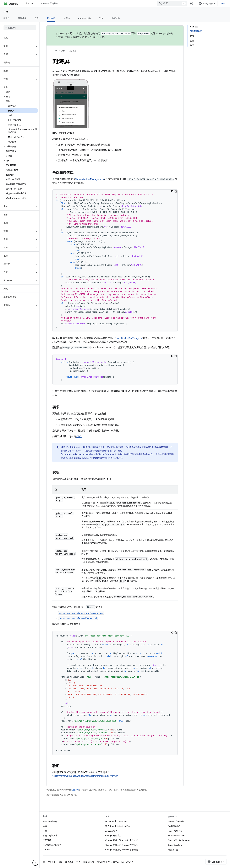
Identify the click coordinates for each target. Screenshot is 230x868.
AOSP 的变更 (97, 37)
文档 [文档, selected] (28, 4)
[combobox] (172, 4)
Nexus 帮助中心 (175, 831)
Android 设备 (85, 18)
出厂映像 (47, 840)
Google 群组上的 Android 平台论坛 (122, 840)
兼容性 (67, 18)
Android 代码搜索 (50, 4)
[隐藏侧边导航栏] (35, 863)
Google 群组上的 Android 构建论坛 (122, 845)
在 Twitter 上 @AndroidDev (118, 826)
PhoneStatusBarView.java (128, 338)
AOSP (55, 51)
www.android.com (176, 836)
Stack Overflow (175, 845)
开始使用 (22, 18)
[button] (17, 46)
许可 (78, 862)
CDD (79, 437)
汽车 (101, 18)
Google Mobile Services (179, 840)
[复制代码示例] (176, 191)
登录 (223, 4)
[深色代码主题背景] (172, 191)
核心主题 (73, 51)
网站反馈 (101, 862)
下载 (45, 831)
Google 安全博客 (113, 836)
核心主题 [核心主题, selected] (51, 18)
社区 (60, 862)
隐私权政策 (89, 862)
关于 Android (49, 862)
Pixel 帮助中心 (174, 826)
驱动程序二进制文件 (52, 845)
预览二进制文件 (50, 836)
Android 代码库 (50, 821)
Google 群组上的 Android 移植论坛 (122, 850)
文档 (6, 12)
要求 (45, 826)
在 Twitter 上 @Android (116, 821)
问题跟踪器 (173, 850)
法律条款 (69, 862)
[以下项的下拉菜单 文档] (33, 4)
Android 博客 (111, 831)
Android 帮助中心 (176, 821)
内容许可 (75, 790)
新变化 (7, 18)
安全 (37, 18)
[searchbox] (20, 28)
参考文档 (116, 18)
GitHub (46, 850)
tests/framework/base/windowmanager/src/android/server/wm (85, 776)
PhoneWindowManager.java (89, 179)
